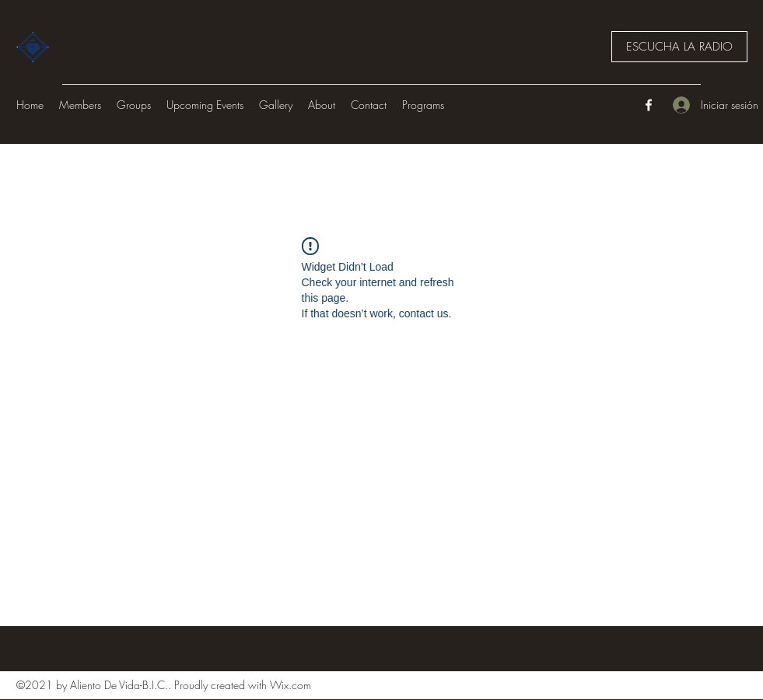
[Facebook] (649, 105)
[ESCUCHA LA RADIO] (679, 47)
